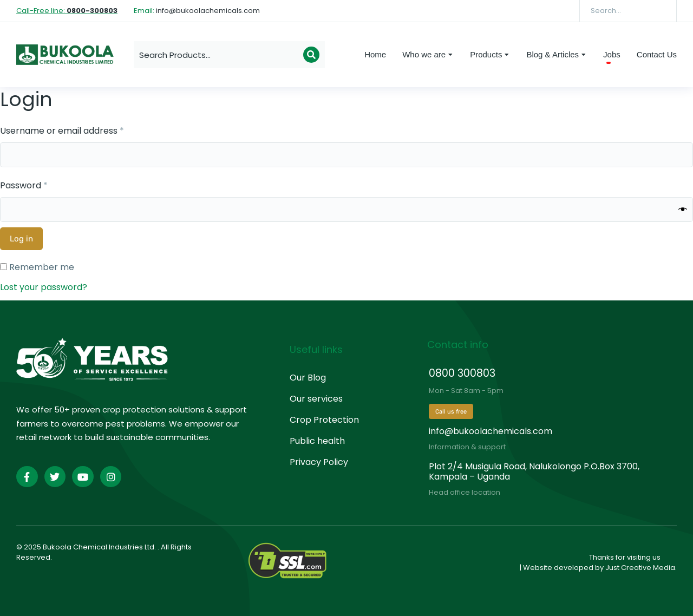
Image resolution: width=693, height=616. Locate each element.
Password (42, 185)
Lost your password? (44, 287)
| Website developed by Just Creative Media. (598, 568)
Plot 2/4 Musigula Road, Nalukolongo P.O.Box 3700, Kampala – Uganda (534, 471)
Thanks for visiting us (625, 557)
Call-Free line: (67, 11)
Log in (21, 239)
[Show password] (683, 210)
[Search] (661, 11)
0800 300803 (462, 373)
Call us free (451, 412)
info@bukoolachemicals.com (491, 431)
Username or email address (80, 130)
